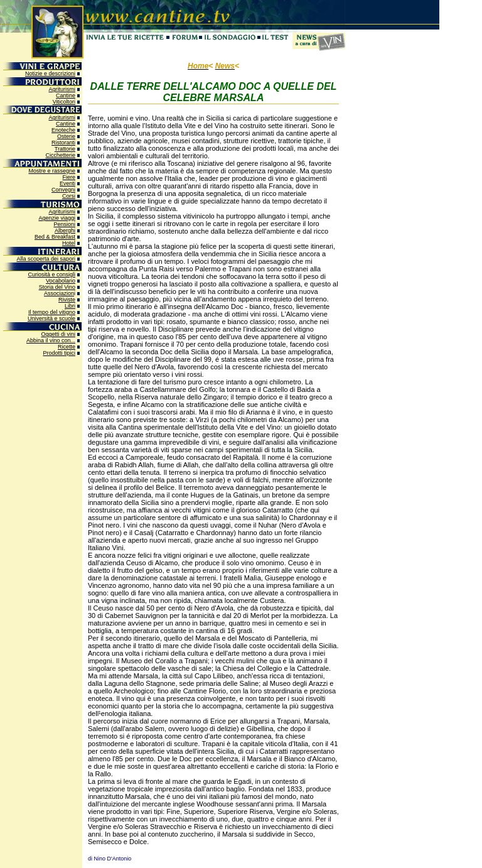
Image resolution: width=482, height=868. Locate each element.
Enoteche (63, 130)
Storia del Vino (57, 287)
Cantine (66, 95)
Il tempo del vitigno (52, 312)
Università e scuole (51, 318)
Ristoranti (63, 143)
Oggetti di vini (58, 334)
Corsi (69, 196)
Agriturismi (62, 89)
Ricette (67, 347)
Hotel (69, 243)
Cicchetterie (60, 155)
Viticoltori (64, 102)
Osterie (66, 136)
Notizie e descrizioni (50, 73)
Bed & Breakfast (55, 237)
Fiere (69, 177)
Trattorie (65, 149)
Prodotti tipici (59, 353)
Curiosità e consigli (51, 274)
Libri (70, 306)
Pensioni (64, 224)
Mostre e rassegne (52, 171)
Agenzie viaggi (57, 218)
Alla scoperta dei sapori (46, 259)
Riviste (67, 300)
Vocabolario (61, 281)
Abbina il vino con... (51, 340)
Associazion (59, 293)
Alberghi (65, 231)
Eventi (67, 183)
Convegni (63, 190)
